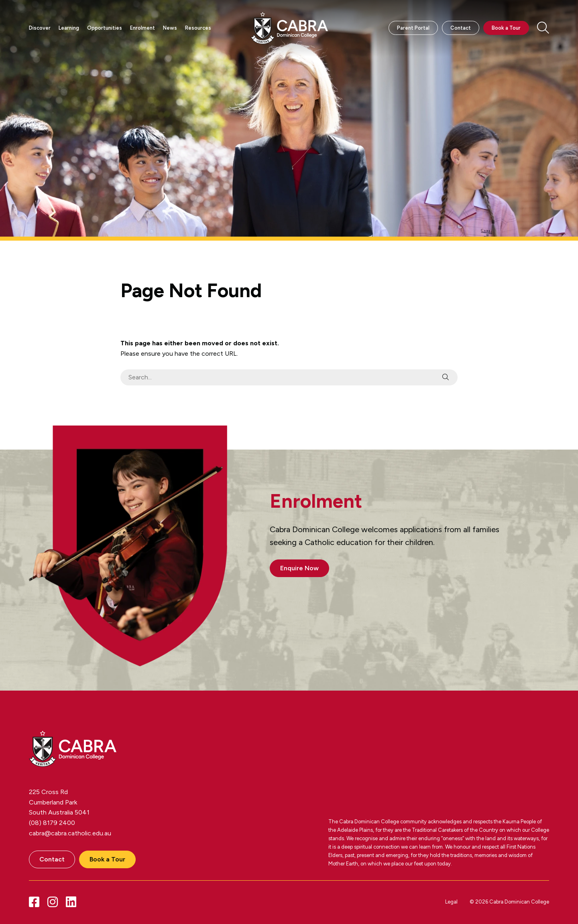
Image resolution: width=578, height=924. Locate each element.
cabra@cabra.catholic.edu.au (70, 833)
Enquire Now (299, 568)
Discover (40, 28)
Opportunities (105, 28)
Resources (198, 28)
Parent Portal (413, 28)
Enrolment (142, 28)
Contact (461, 28)
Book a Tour (506, 28)
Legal (451, 902)
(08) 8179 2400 (52, 823)
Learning (69, 28)
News (170, 28)
